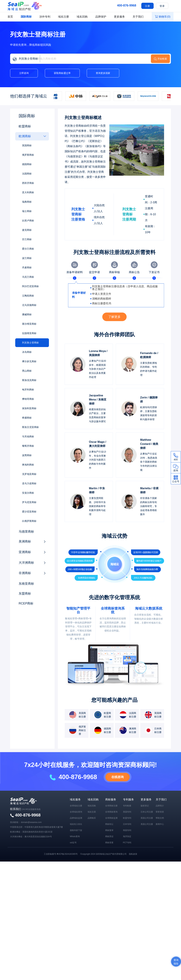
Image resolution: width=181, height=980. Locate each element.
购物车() (163, 17)
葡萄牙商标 (28, 446)
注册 (147, 6)
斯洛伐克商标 (29, 380)
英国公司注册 (147, 818)
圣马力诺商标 (29, 483)
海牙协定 (127, 836)
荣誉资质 (160, 812)
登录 (162, 6)
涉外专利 (45, 17)
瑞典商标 (27, 202)
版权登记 (145, 806)
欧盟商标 (25, 126)
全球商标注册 (111, 806)
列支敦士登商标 (30, 343)
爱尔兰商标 (28, 249)
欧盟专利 (127, 818)
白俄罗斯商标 (29, 521)
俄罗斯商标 (28, 155)
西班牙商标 (28, 183)
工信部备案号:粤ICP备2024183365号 (61, 854)
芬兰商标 (27, 239)
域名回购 (82, 17)
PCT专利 (127, 843)
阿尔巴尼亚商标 (30, 286)
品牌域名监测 (76, 818)
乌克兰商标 (28, 277)
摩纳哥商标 (28, 399)
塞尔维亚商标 (29, 324)
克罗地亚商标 (29, 474)
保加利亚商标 (29, 408)
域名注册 (63, 17)
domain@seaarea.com (31, 822)
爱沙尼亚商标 (29, 512)
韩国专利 (127, 830)
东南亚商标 (26, 584)
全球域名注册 (76, 806)
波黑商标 (27, 455)
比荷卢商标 (28, 221)
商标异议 (109, 836)
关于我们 (138, 17)
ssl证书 (73, 843)
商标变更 (109, 843)
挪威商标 (27, 314)
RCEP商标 (26, 603)
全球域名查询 (76, 812)
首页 (10, 17)
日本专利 (127, 824)
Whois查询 (75, 836)
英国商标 (27, 145)
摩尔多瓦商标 (29, 361)
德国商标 (27, 164)
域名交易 (92, 812)
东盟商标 (25, 594)
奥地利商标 (28, 465)
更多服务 (119, 17)
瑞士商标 (27, 211)
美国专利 (127, 812)
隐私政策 (133, 854)
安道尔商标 (28, 493)
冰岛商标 (27, 352)
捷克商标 (27, 230)
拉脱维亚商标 (29, 333)
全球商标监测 (111, 818)
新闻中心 (160, 824)
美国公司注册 (147, 824)
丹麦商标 (27, 267)
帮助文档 (160, 818)
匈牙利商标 (28, 390)
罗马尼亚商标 (29, 502)
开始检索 (162, 59)
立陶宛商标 (28, 296)
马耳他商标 (28, 436)
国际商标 (26, 17)
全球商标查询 (111, 812)
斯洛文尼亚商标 (30, 427)
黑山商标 (27, 371)
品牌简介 (160, 806)
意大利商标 (28, 192)
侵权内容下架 (76, 830)
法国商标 (27, 174)
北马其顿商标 (29, 305)
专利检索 (127, 806)
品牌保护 (101, 17)
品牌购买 (92, 818)
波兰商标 (27, 258)
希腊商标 (27, 418)
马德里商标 (26, 532)
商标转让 (109, 824)
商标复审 (109, 830)
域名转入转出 (76, 824)
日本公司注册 (147, 812)
